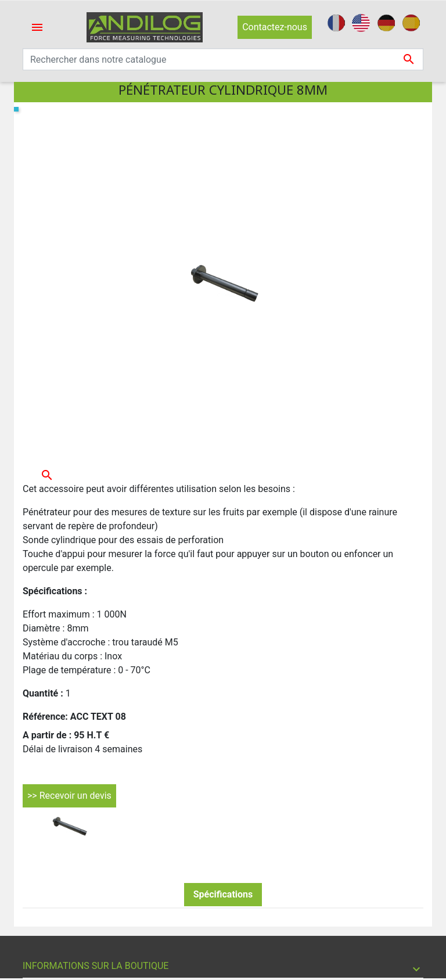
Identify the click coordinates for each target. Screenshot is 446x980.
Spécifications (223, 894)
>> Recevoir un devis (69, 796)
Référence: (45, 717)
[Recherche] (223, 59)
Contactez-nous (275, 27)
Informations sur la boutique (96, 966)
